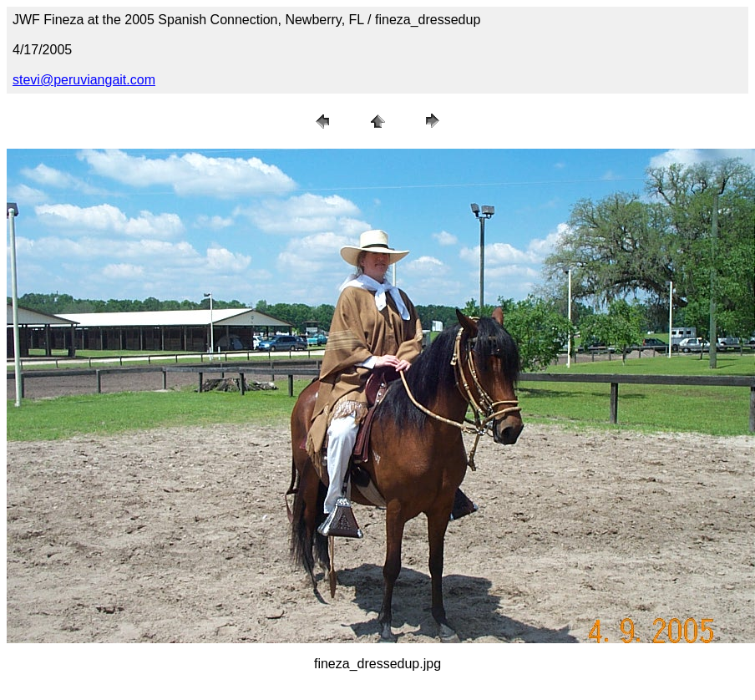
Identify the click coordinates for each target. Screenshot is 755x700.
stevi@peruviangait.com (84, 80)
